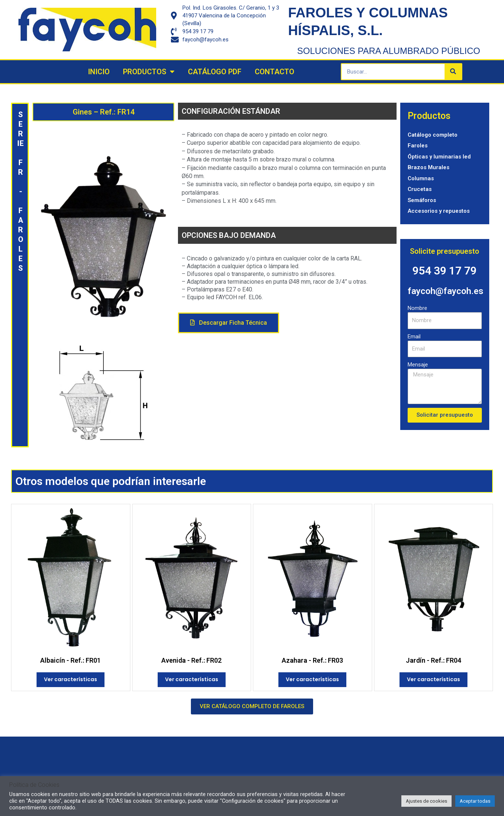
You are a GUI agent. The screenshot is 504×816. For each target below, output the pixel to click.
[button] (229, 323)
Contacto (275, 72)
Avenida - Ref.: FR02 (191, 660)
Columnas (421, 178)
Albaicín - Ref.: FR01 (71, 660)
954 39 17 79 (445, 271)
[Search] (453, 72)
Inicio (99, 72)
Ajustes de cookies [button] (426, 801)
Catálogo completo (433, 135)
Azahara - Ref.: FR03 (312, 660)
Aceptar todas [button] (475, 801)
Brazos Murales (428, 167)
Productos (149, 72)
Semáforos (422, 200)
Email (414, 337)
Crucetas (420, 189)
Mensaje (418, 365)
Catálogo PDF (215, 72)
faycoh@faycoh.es (446, 291)
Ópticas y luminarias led (439, 157)
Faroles (418, 146)
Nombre (417, 308)
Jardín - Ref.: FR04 (433, 660)
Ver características (71, 679)
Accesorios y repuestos (439, 211)
